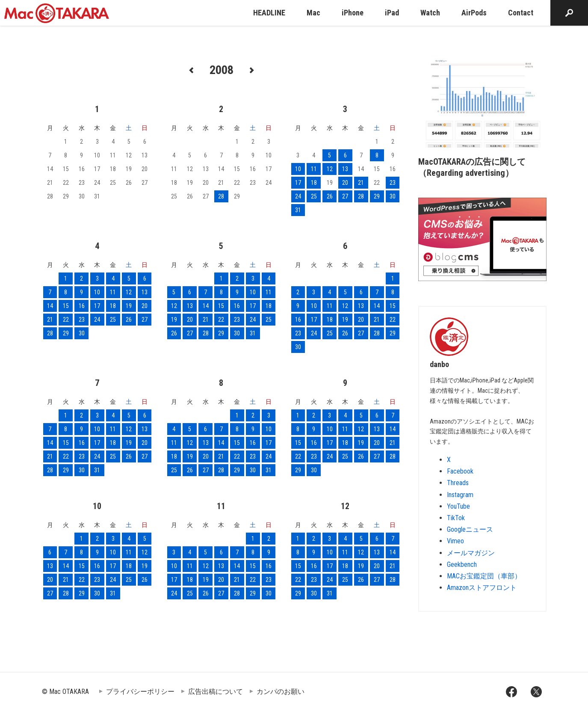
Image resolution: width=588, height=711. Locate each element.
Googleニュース (470, 529)
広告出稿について (216, 692)
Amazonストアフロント (482, 588)
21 (361, 183)
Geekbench (462, 564)
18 (314, 183)
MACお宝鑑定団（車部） (484, 576)
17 (298, 183)
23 (393, 183)
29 (377, 196)
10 (298, 169)
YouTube (458, 506)
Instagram (460, 495)
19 (129, 306)
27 (345, 196)
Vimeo (455, 541)
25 (314, 196)
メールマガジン (471, 553)
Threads (458, 483)
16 (82, 306)
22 (66, 320)
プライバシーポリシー (140, 692)
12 (330, 169)
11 (314, 169)
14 (50, 306)
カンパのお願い (281, 692)
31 (298, 210)
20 (345, 183)
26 (330, 196)
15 (66, 306)
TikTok (456, 518)
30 (393, 196)
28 (221, 196)
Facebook (460, 471)
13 (345, 169)
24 (298, 196)
